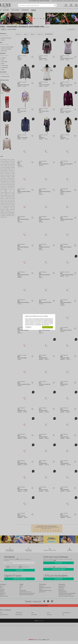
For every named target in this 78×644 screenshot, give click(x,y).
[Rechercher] (55, 5)
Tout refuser (28, 327)
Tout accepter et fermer (47, 327)
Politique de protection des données (43, 325)
